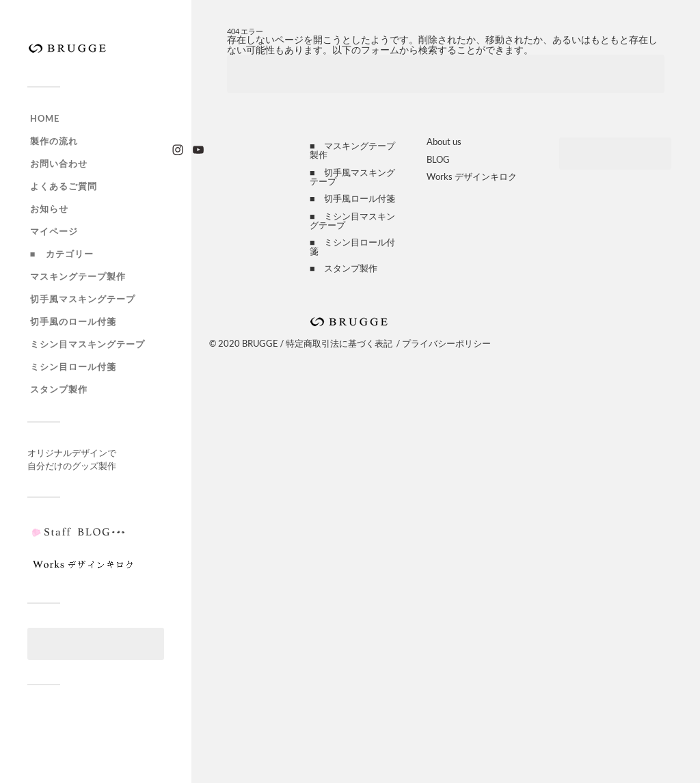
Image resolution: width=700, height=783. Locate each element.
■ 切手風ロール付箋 (352, 198)
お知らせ (49, 209)
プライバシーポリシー (446, 343)
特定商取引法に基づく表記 (339, 343)
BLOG (438, 159)
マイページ (54, 231)
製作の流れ (54, 141)
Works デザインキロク (472, 176)
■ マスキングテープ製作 (352, 150)
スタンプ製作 (59, 389)
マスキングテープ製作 (78, 276)
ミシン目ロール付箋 (73, 367)
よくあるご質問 (64, 186)
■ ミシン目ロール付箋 (352, 247)
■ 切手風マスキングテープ (352, 177)
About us (444, 142)
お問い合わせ (59, 163)
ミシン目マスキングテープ (87, 344)
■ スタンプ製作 (344, 268)
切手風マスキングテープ (83, 299)
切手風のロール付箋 (73, 321)
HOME (45, 118)
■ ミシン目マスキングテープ (352, 221)
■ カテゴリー (62, 254)
